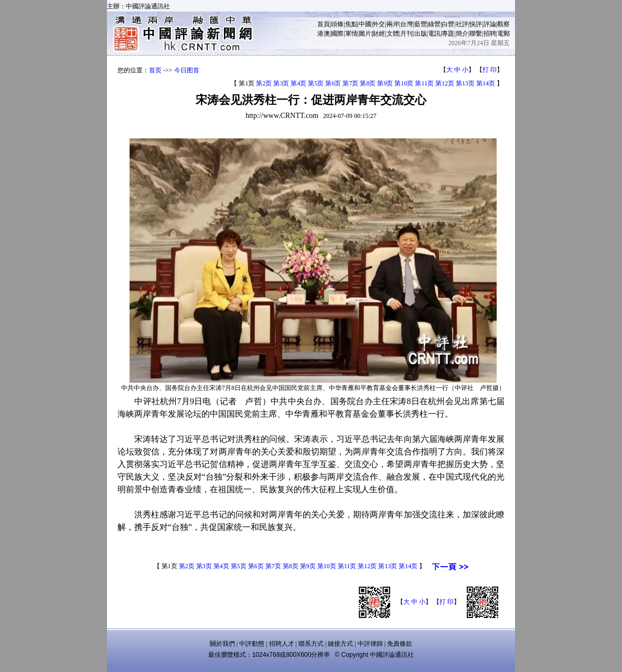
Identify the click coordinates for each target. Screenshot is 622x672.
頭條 (337, 24)
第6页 (333, 83)
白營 (448, 24)
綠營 (434, 24)
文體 (393, 34)
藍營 (421, 24)
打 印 (490, 70)
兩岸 (393, 24)
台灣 (406, 24)
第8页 (368, 83)
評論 (490, 24)
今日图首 (187, 70)
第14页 (486, 83)
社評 (462, 24)
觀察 (503, 24)
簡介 (462, 34)
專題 (448, 34)
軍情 (351, 34)
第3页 (281, 83)
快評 (476, 24)
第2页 (264, 83)
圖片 (365, 34)
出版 (421, 34)
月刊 (406, 34)
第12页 (445, 83)
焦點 (351, 24)
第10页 (404, 83)
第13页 (465, 83)
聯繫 (476, 34)
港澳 (324, 34)
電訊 (434, 34)
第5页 (316, 83)
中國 (365, 24)
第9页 (385, 83)
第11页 (424, 83)
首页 (155, 70)
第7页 (350, 83)
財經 (379, 34)
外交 (379, 24)
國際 (337, 34)
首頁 (324, 24)
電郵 (503, 34)
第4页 (298, 83)
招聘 (490, 34)
